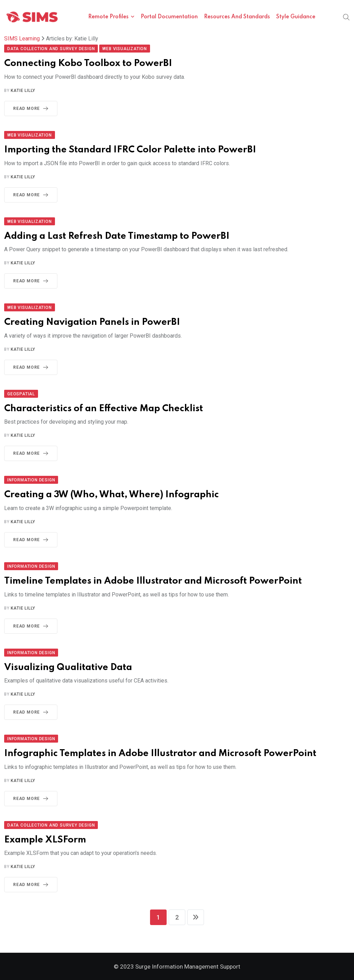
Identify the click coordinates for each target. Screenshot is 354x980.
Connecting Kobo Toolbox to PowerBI (88, 63)
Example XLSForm (45, 840)
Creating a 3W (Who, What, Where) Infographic (111, 495)
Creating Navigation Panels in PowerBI (92, 322)
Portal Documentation (169, 17)
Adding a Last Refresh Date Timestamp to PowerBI (117, 236)
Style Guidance (296, 17)
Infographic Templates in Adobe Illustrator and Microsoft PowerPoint (160, 753)
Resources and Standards (237, 17)
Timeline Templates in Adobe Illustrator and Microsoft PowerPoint (153, 581)
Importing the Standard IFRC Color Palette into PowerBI (130, 150)
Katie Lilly (23, 91)
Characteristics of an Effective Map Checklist (104, 409)
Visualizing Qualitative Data (68, 667)
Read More (32, 109)
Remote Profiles (108, 17)
